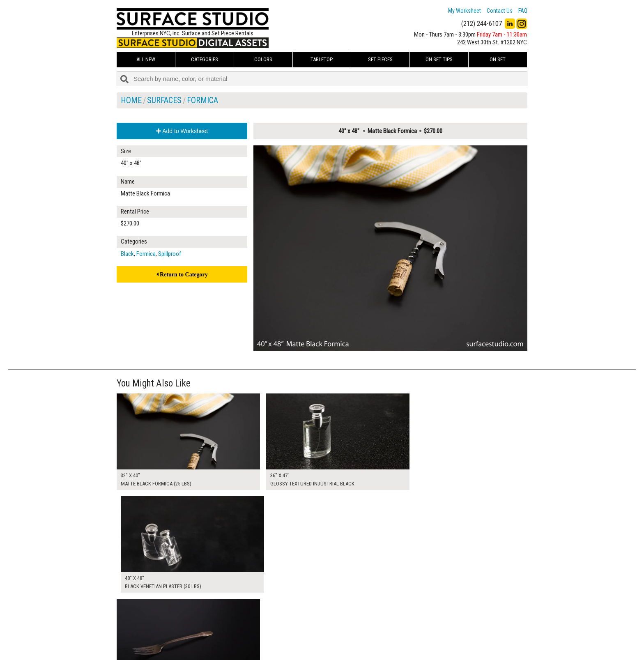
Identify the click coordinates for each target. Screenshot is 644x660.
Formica (202, 100)
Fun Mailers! (273, 646)
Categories (205, 59)
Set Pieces (380, 59)
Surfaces (164, 100)
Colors (263, 59)
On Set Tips (439, 59)
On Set (498, 59)
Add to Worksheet (182, 131)
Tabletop (322, 59)
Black (127, 254)
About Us (270, 628)
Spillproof (170, 254)
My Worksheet (465, 11)
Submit (409, 637)
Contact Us (500, 11)
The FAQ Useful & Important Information (306, 637)
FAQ (523, 11)
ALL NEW (146, 59)
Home (131, 100)
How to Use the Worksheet (291, 619)
